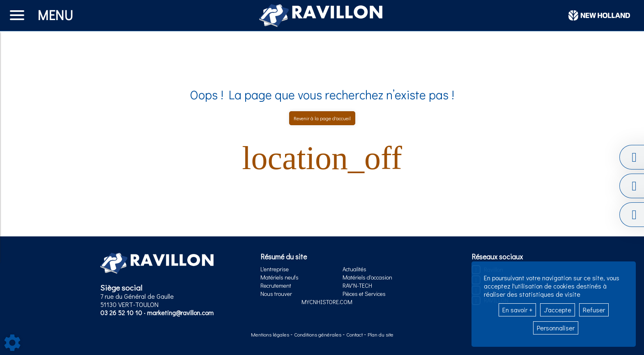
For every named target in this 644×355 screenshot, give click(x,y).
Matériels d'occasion (367, 277)
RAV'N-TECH (357, 285)
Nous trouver (276, 294)
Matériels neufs (279, 277)
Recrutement (276, 285)
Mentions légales (271, 334)
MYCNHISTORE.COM (327, 302)
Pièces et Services (364, 294)
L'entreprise (275, 269)
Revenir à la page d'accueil (322, 118)
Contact (355, 334)
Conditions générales (318, 334)
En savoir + (517, 310)
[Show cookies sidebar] (12, 343)
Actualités (354, 269)
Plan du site (381, 334)
